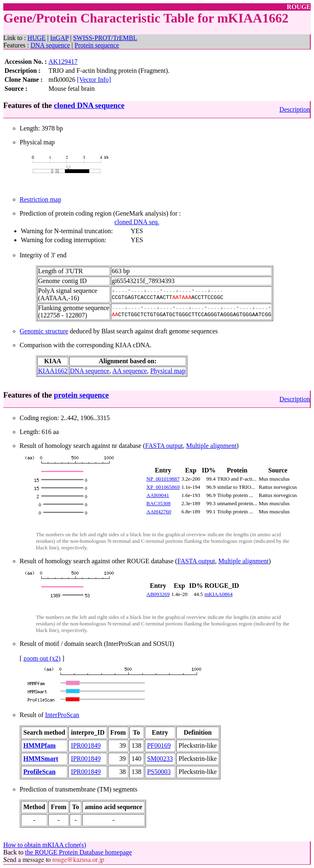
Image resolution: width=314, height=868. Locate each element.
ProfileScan (39, 772)
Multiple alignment (211, 446)
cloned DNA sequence (89, 105)
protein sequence (81, 395)
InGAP (59, 38)
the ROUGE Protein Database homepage (78, 852)
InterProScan (62, 715)
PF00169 (159, 745)
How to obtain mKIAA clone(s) (45, 845)
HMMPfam (39, 745)
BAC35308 (158, 503)
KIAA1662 (53, 371)
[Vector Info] (94, 80)
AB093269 (158, 594)
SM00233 (160, 759)
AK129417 (63, 62)
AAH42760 (159, 512)
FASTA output (164, 446)
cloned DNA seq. (137, 222)
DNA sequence (50, 45)
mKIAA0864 (219, 594)
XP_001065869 (163, 487)
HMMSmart (41, 759)
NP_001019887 (163, 479)
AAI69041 (158, 495)
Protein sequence (97, 45)
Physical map (168, 371)
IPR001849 (86, 745)
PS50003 (159, 772)
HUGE (36, 38)
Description (295, 109)
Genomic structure (44, 331)
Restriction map (40, 199)
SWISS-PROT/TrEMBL (105, 38)
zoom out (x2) (42, 658)
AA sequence (130, 371)
